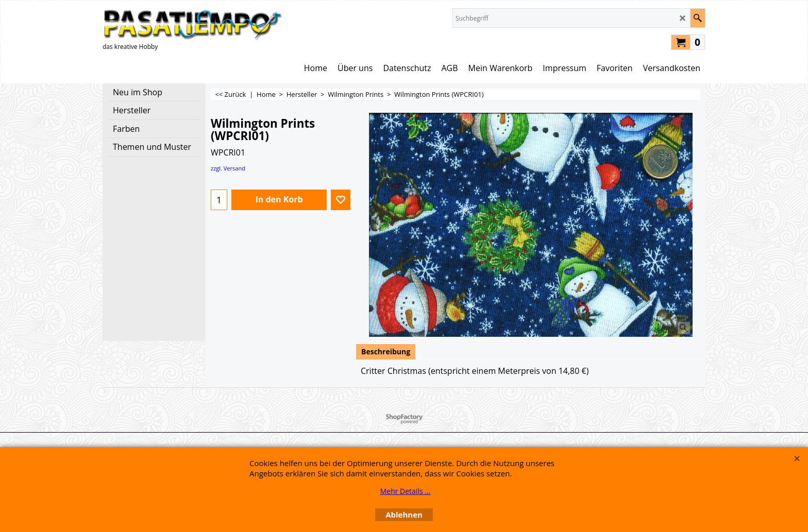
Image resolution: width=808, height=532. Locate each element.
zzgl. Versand (228, 168)
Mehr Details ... (406, 491)
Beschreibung (386, 351)
